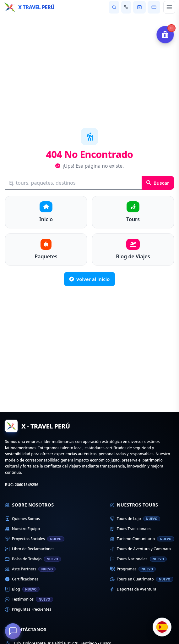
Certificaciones (22, 579)
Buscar (158, 183)
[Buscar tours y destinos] (114, 7)
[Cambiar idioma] (162, 627)
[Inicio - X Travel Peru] (29, 7)
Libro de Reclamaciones (30, 549)
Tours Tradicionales (131, 529)
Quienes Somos (22, 519)
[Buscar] (73, 183)
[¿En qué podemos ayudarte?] (13, 631)
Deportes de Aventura (133, 589)
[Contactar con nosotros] (126, 7)
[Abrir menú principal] (169, 7)
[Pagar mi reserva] (154, 7)
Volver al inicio (89, 279)
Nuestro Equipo (22, 529)
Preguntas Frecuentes (28, 609)
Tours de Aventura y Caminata (140, 549)
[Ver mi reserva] (139, 7)
